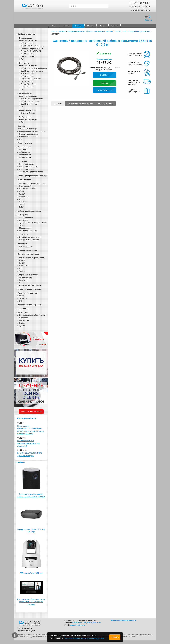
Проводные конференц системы (100, 31)
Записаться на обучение (31, 412)
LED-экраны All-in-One (28, 231)
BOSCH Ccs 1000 (28, 74)
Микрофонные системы (28, 275)
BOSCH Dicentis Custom (30, 101)
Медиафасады (25, 228)
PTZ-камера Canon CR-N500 (31, 573)
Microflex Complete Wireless (32, 49)
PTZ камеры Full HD (27, 189)
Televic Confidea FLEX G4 (31, 51)
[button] (87, 52)
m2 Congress (24, 152)
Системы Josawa (28, 113)
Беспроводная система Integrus (32, 131)
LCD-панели (23, 235)
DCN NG (118, 31)
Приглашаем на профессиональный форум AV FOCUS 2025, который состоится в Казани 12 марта (31, 430)
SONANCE (23, 298)
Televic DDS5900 (27, 87)
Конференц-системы (27, 34)
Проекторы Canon (27, 164)
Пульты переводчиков (29, 134)
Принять (115, 637)
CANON (22, 194)
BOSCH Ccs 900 (27, 76)
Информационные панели (30, 237)
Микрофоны (24, 320)
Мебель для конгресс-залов (29, 211)
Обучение (90, 26)
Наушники (23, 318)
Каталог (62, 31)
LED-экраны (23, 215)
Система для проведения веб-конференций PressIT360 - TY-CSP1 (31, 496)
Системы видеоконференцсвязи (31, 258)
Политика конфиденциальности (124, 620)
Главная (54, 31)
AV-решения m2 (24, 147)
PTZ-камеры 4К (26, 186)
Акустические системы (28, 293)
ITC (22, 59)
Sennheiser (24, 280)
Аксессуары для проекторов (31, 172)
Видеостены (23, 244)
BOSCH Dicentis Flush (29, 104)
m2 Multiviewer (25, 157)
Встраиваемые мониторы (29, 254)
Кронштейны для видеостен (30, 305)
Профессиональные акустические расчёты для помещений (28, 443)
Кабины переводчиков (29, 137)
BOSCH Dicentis (27, 43)
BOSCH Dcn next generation (32, 71)
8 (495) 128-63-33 (140, 3)
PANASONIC (24, 197)
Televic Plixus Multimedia (31, 79)
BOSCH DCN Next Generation (32, 46)
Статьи (102, 26)
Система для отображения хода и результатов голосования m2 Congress (31, 602)
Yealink (22, 271)
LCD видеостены (26, 246)
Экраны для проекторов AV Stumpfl (33, 176)
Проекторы (22, 161)
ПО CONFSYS (23, 309)
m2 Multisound (25, 155)
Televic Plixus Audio (29, 84)
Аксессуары (23, 312)
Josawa (22, 205)
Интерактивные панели (29, 240)
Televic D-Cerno (27, 82)
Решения (78, 26)
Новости (66, 26)
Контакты (115, 26)
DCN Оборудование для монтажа (137, 31)
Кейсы (22, 323)
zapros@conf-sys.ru (140, 10)
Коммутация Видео (27, 110)
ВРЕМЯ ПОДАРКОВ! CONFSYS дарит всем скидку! (30, 454)
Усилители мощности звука (29, 289)
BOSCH (22, 296)
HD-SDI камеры (24, 179)
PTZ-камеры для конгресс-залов (32, 183)
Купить (105, 83)
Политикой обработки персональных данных (84, 638)
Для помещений (26, 217)
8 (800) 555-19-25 (140, 7)
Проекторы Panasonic (28, 167)
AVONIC (22, 191)
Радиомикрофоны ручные (30, 285)
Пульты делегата (25, 143)
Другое (22, 326)
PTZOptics (23, 202)
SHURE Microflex (27, 54)
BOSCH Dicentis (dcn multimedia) (34, 68)
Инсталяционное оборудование (32, 315)
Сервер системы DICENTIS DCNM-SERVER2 (31, 531)
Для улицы (24, 220)
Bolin (21, 207)
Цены (54, 26)
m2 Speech (24, 149)
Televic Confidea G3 (29, 56)
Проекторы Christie (27, 169)
